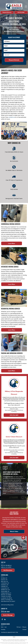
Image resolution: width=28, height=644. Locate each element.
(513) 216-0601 (5, 612)
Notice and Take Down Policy (9, 641)
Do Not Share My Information (13, 640)
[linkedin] (5, 620)
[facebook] (2, 620)
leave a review (14, 490)
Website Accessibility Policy (20, 641)
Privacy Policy (4, 640)
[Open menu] (26, 6)
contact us (12, 117)
